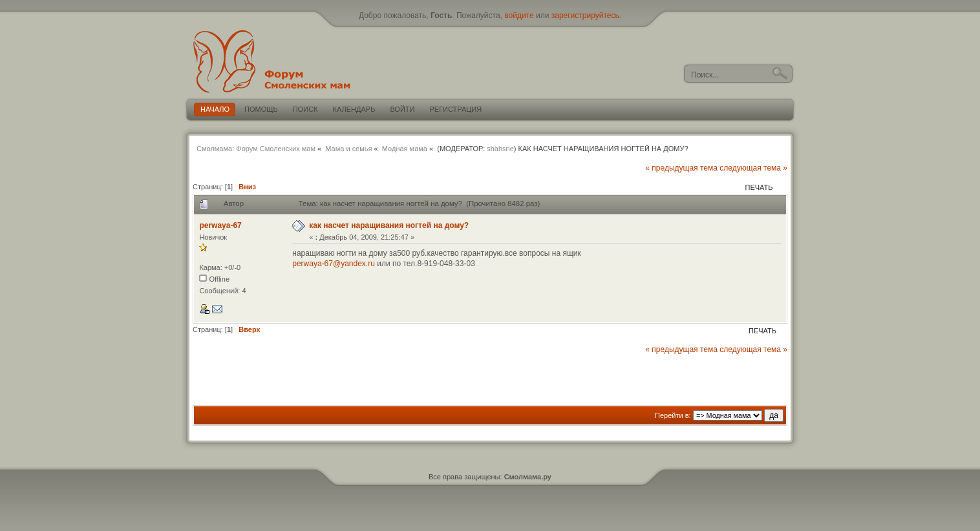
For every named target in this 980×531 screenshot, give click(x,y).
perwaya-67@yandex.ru (334, 264)
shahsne (500, 149)
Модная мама (405, 149)
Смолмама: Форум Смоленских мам (256, 149)
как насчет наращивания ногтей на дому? (389, 225)
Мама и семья (348, 149)
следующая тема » (753, 168)
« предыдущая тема (681, 168)
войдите (519, 16)
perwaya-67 (220, 225)
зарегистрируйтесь (585, 16)
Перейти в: (673, 415)
